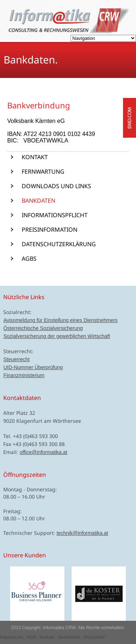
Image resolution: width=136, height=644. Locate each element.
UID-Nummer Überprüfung (33, 367)
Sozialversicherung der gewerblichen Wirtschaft (57, 336)
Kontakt (35, 157)
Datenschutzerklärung (59, 244)
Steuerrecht (16, 359)
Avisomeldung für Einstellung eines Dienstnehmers (60, 320)
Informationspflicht (55, 215)
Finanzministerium (24, 375)
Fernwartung (43, 172)
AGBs (29, 259)
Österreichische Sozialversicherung (43, 328)
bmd (129, 118)
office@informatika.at (43, 452)
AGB (31, 637)
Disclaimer (94, 637)
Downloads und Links (56, 186)
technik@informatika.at (82, 533)
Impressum (12, 637)
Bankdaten (39, 201)
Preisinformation (50, 230)
